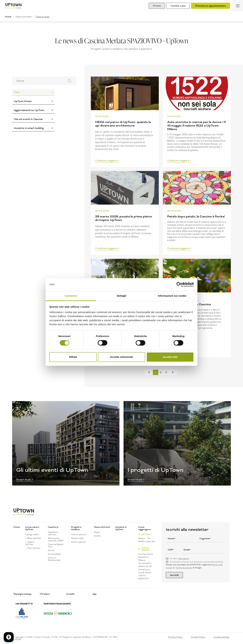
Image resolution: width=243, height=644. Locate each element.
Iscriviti (174, 575)
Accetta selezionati (121, 357)
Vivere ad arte (78, 535)
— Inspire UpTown (30, 543)
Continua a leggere (106, 161)
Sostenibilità (54, 554)
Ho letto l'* (180, 559)
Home (8, 17)
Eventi (97, 536)
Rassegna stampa (22, 594)
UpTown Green (23, 101)
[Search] (38, 81)
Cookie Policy (198, 637)
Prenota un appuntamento (211, 6)
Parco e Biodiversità (54, 559)
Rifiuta (73, 357)
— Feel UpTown (33, 548)
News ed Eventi (102, 527)
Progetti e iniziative (76, 528)
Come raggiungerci (145, 528)
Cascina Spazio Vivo (56, 546)
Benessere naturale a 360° (56, 539)
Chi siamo (45, 594)
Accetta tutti (170, 357)
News (97, 532)
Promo (157, 6)
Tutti (17, 92)
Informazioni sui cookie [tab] (172, 296)
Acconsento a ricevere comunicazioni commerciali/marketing (196, 562)
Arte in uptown (78, 542)
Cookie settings (221, 637)
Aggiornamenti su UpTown (29, 110)
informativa (183, 559)
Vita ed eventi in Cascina (28, 119)
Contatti (70, 594)
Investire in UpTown (121, 528)
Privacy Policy (175, 637)
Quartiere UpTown (53, 533)
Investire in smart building (29, 128)
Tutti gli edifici (32, 535)
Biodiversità (77, 538)
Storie (51, 550)
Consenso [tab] (71, 296)
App (94, 594)
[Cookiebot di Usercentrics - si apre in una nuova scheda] (179, 285)
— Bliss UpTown (33, 538)
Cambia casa (178, 6)
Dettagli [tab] (122, 296)
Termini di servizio (184, 568)
